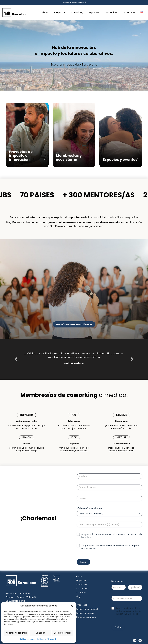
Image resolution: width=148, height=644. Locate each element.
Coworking (77, 12)
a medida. (74, 395)
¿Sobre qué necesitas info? (91, 508)
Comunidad (112, 12)
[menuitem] (142, 13)
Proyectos (60, 12)
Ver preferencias (63, 633)
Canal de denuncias (86, 617)
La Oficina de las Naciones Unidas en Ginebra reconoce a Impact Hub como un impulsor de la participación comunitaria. (74, 355)
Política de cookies (28, 639)
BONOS (27, 437)
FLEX (74, 437)
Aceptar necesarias (16, 633)
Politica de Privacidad (47, 639)
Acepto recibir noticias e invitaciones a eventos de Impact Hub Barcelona (110, 547)
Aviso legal (81, 605)
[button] (72, 606)
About (45, 12)
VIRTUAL (121, 437)
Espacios (94, 12)
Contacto (129, 12)
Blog (78, 596)
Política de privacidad (87, 609)
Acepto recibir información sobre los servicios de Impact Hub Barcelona (112, 536)
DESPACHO (27, 415)
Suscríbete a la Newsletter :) (74, 2)
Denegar (40, 633)
